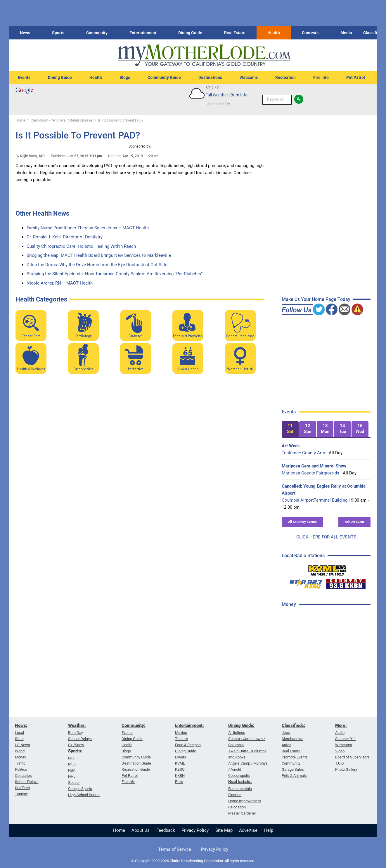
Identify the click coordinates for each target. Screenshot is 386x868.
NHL (72, 776)
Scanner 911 (346, 739)
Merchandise (292, 739)
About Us (141, 830)
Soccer (74, 783)
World (20, 751)
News (25, 33)
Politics (21, 769)
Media (346, 33)
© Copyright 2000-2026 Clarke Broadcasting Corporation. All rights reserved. (193, 861)
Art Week (291, 446)
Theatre (181, 739)
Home (119, 830)
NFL (71, 758)
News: (21, 725)
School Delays (27, 782)
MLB (72, 764)
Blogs (125, 77)
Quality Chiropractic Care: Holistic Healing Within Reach (81, 246)
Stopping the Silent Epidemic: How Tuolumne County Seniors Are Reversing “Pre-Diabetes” (115, 274)
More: (341, 725)
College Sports (80, 789)
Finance (235, 795)
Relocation (237, 807)
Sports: (75, 751)
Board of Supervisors (352, 757)
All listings (237, 733)
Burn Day (76, 733)
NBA (72, 770)
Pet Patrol (356, 77)
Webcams (249, 77)
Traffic (20, 763)
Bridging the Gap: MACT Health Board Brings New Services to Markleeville (99, 255)
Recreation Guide (136, 769)
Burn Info (239, 95)
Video (340, 751)
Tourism (22, 794)
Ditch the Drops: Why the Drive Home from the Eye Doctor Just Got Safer (98, 265)
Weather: (77, 725)
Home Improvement (245, 801)
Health (274, 33)
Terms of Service (175, 849)
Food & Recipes (188, 745)
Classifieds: (294, 725)
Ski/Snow (76, 745)
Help (269, 830)
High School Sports (84, 795)
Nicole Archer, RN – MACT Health (60, 283)
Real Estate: (240, 782)
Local (19, 733)
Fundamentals (240, 789)
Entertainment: (189, 725)
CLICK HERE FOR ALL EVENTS (326, 537)
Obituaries (23, 776)
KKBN (180, 776)
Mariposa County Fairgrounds (310, 473)
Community (97, 33)
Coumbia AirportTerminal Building (315, 500)
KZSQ (180, 769)
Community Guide (164, 77)
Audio (340, 733)
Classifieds (374, 33)
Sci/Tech (22, 788)
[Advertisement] (326, 705)
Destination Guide (136, 763)
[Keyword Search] (277, 100)
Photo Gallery (346, 769)
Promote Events (295, 757)
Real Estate (235, 33)
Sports (58, 33)
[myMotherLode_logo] (204, 55)
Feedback (166, 830)
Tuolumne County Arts (303, 453)
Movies (181, 733)
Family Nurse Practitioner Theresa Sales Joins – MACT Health (88, 228)
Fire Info (321, 77)
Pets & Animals (294, 776)
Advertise (248, 830)
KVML (180, 763)
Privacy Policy (195, 830)
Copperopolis (239, 776)
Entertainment (143, 33)
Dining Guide (190, 33)
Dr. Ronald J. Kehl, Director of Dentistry (65, 237)
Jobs (286, 733)
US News (22, 745)
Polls (179, 782)
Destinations (210, 77)
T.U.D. (340, 763)
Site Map (224, 830)
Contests (310, 33)
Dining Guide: (241, 725)
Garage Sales (293, 769)
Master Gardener (242, 813)
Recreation (285, 77)
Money (20, 757)
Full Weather (217, 95)
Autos (287, 745)
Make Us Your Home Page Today (316, 299)
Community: (134, 725)
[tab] (290, 429)
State (19, 739)
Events (24, 77)
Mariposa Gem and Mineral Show (314, 466)
